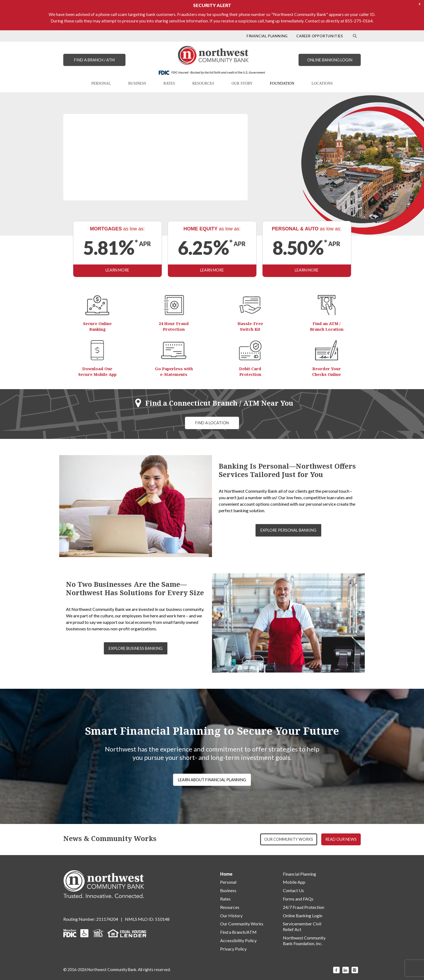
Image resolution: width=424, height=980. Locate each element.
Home (226, 874)
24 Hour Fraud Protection (174, 326)
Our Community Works (242, 924)
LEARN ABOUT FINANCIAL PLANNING (212, 780)
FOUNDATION (282, 83)
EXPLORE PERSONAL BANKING (288, 530)
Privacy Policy (233, 949)
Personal (228, 882)
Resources (230, 907)
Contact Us (293, 890)
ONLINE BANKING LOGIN (330, 60)
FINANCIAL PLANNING (267, 36)
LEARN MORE (117, 270)
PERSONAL (101, 83)
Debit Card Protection (250, 371)
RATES (169, 83)
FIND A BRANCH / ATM (94, 60)
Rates (225, 899)
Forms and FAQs (298, 899)
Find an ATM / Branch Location (327, 326)
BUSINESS (137, 83)
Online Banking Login (303, 916)
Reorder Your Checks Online (327, 371)
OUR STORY (242, 83)
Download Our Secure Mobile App (97, 371)
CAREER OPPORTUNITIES (320, 36)
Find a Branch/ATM (238, 932)
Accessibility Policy (238, 940)
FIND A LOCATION (212, 423)
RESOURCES (203, 83)
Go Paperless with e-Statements (174, 371)
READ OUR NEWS (341, 839)
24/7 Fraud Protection (304, 907)
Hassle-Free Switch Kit (250, 326)
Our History (231, 916)
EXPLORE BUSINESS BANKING (136, 648)
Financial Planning (299, 874)
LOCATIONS (322, 83)
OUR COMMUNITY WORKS (289, 839)
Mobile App (294, 882)
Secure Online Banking (97, 326)
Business (228, 890)
